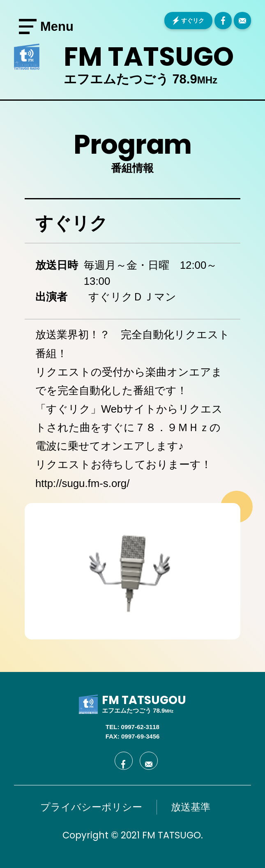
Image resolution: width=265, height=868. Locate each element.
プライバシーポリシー (91, 807)
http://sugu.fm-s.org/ (82, 483)
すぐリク (193, 21)
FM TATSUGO (149, 57)
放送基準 (191, 807)
